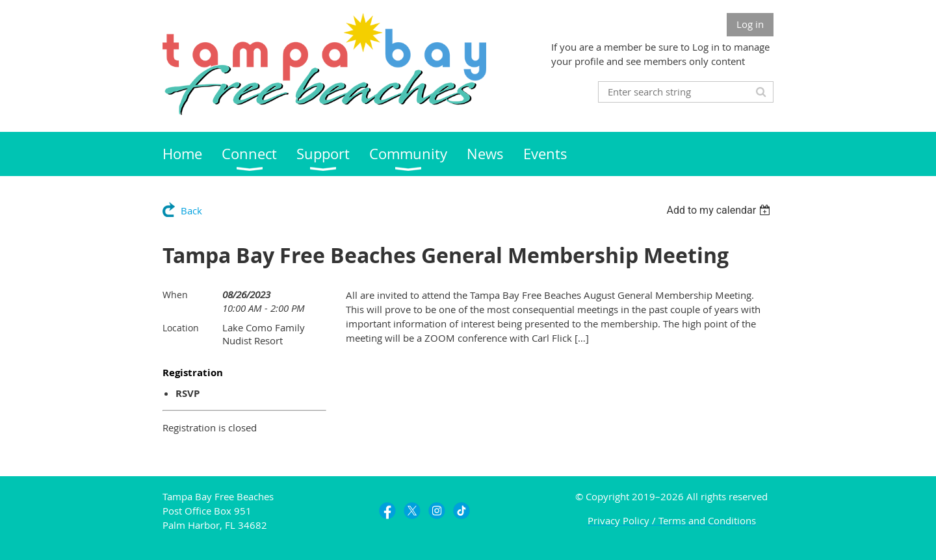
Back (191, 210)
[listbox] (720, 210)
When (175, 295)
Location (181, 328)
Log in (750, 24)
